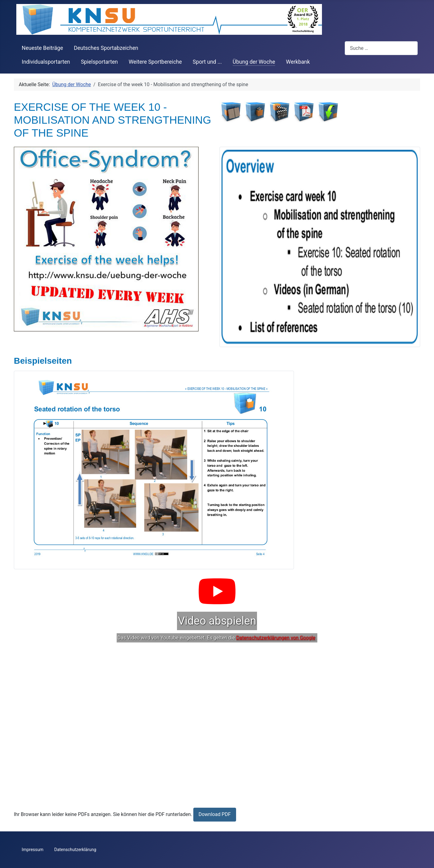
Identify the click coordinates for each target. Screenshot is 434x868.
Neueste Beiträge (42, 48)
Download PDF (215, 814)
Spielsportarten (99, 62)
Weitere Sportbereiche (155, 62)
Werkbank (298, 62)
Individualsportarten (46, 62)
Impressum (33, 850)
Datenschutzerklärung (75, 850)
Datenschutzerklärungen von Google (276, 638)
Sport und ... (207, 62)
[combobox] (381, 48)
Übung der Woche (254, 62)
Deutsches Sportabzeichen (106, 48)
